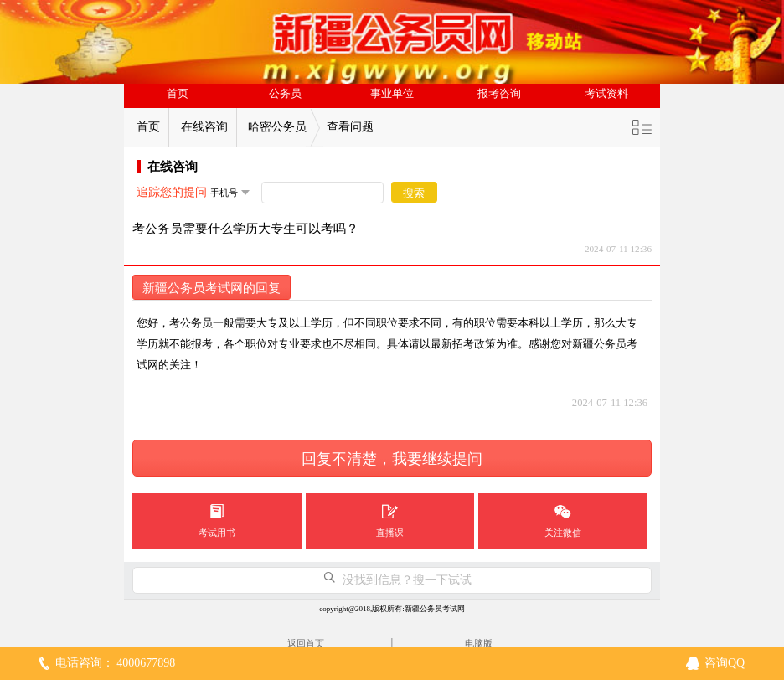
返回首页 (306, 643)
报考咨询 (499, 94)
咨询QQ (725, 663)
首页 (178, 94)
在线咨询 (204, 127)
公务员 (285, 94)
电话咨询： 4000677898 (116, 663)
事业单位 (392, 94)
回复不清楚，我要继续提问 (392, 459)
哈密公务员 (277, 127)
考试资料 (606, 94)
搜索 (414, 193)
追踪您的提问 (172, 192)
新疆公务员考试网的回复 (211, 288)
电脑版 (479, 643)
